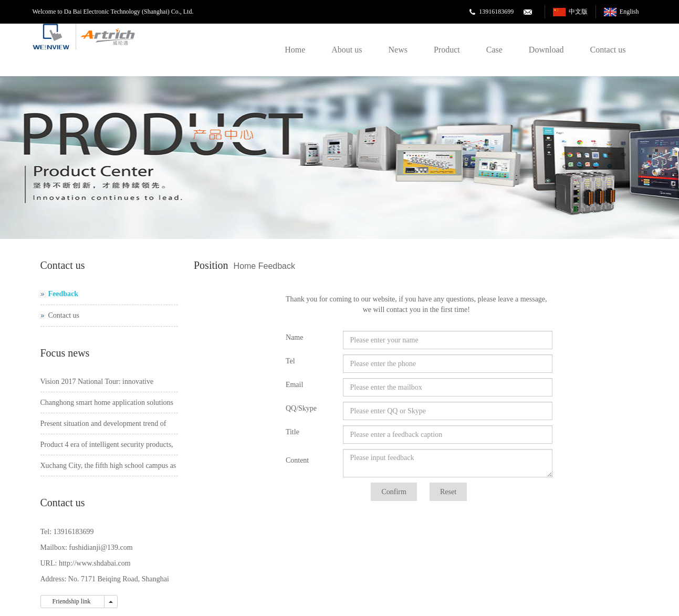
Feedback (277, 266)
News (398, 50)
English (629, 12)
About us (347, 50)
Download (546, 50)
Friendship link (72, 601)
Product (447, 50)
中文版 (578, 12)
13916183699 (496, 12)
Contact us (608, 50)
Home (295, 50)
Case (494, 50)
